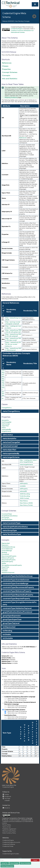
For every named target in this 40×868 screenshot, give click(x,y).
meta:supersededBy (11, 453)
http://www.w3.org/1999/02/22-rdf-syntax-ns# (13, 331)
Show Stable (14, 863)
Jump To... (5, 863)
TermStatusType (7, 519)
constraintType (3, 373)
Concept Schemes (10, 72)
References (7, 63)
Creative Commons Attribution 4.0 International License (22, 31)
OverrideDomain (7, 549)
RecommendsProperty (9, 556)
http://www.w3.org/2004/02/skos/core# (13, 339)
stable (23, 486)
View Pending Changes (22, 21)
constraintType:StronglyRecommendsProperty (20, 603)
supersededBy (6, 429)
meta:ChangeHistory (11, 411)
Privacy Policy (7, 825)
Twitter (6, 794)
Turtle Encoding (25, 496)
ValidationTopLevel (8, 573)
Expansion (5, 545)
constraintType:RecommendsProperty (18, 587)
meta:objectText (9, 450)
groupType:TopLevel (11, 623)
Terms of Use (7, 827)
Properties (6, 69)
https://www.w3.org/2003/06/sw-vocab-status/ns (13, 344)
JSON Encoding (25, 494)
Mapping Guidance (11, 97)
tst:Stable (7, 634)
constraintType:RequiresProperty (16, 598)
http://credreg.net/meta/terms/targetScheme (28, 461)
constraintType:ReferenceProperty (17, 591)
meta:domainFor (9, 438)
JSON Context (24, 498)
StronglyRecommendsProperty (12, 565)
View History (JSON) (26, 503)
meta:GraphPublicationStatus (15, 527)
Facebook (7, 796)
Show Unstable (25, 863)
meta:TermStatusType (12, 534)
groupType (3, 393)
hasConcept (6, 424)
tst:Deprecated (9, 627)
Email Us (6, 808)
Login (20, 858)
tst (3, 398)
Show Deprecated (7, 866)
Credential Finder (8, 846)
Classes (5, 66)
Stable (4, 563)
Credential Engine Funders (11, 854)
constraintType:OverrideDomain (16, 580)
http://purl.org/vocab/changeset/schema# (13, 323)
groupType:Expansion (12, 616)
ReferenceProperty (8, 558)
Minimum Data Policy (9, 831)
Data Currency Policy (9, 833)
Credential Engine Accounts (11, 842)
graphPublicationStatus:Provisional (17, 612)
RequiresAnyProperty (9, 560)
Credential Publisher (9, 844)
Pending (4, 552)
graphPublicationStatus (3, 384)
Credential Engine (17, 29)
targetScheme (6, 431)
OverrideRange (7, 551)
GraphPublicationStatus (10, 516)
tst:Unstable (8, 638)
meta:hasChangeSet (11, 442)
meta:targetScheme (11, 457)
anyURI (23, 491)
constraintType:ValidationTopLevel (17, 608)
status (4, 428)
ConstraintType (7, 514)
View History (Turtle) (26, 505)
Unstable (5, 571)
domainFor (5, 420)
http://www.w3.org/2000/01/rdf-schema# (13, 335)
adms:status (8, 435)
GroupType (5, 518)
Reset (35, 860)
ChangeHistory (7, 408)
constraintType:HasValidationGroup (18, 576)
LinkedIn (7, 800)
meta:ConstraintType (11, 523)
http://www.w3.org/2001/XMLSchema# (13, 349)
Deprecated (6, 543)
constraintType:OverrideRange (15, 584)
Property (24, 483)
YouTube (6, 798)
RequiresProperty (7, 562)
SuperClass (5, 567)
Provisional (5, 554)
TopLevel (5, 569)
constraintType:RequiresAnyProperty (18, 595)
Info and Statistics (10, 79)
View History (24, 501)
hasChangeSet (7, 422)
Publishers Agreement (9, 829)
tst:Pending (7, 631)
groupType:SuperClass (12, 619)
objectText (5, 426)
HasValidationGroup (8, 547)
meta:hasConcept (10, 446)
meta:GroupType (10, 530)
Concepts (6, 75)
